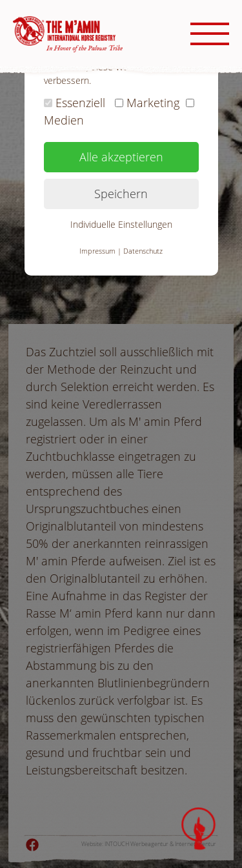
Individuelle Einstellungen (121, 224)
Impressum (97, 251)
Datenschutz (143, 251)
